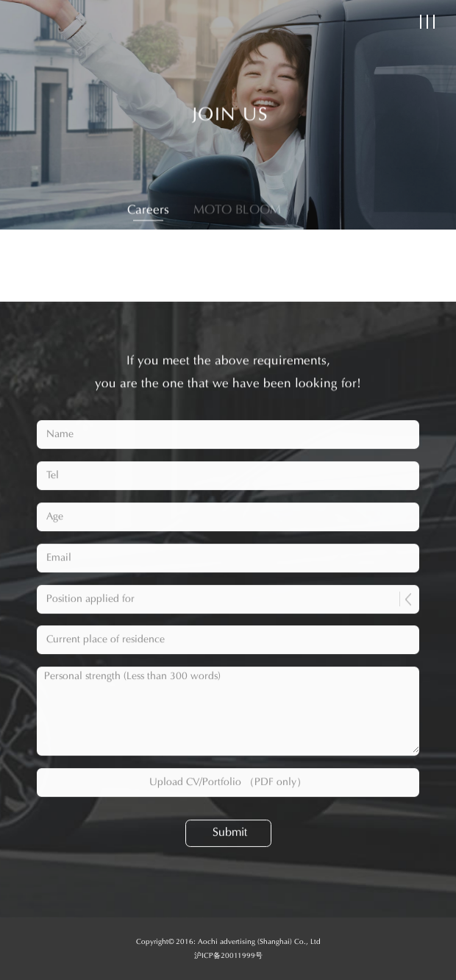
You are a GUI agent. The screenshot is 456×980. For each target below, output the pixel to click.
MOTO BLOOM (237, 212)
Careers (148, 212)
